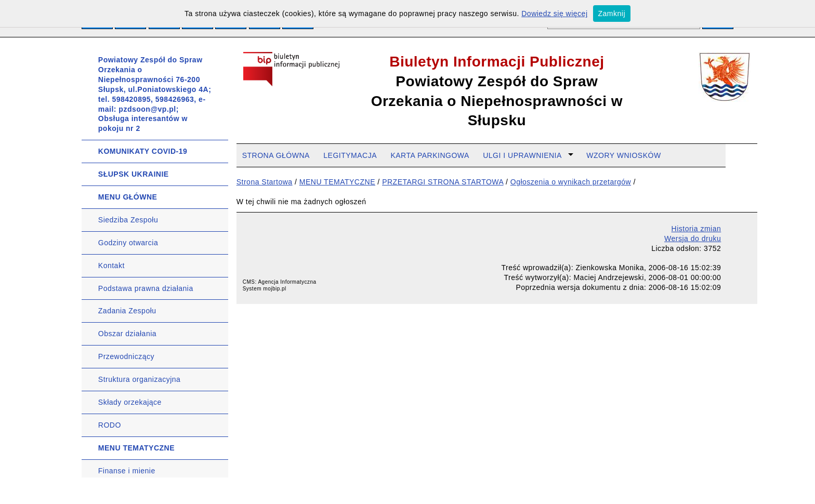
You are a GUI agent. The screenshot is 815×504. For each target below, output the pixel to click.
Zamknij (612, 14)
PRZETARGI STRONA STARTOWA (443, 182)
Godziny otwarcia (128, 243)
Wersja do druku (693, 238)
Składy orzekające (130, 402)
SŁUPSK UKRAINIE (134, 174)
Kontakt (111, 266)
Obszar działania (127, 334)
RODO (110, 425)
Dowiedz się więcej (554, 14)
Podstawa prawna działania (146, 288)
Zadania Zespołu (127, 311)
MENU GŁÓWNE (128, 197)
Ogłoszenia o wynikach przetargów (571, 182)
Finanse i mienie (127, 471)
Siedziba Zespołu (128, 220)
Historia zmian (696, 229)
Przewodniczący (126, 356)
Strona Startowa (265, 182)
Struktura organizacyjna (140, 379)
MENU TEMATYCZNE (136, 448)
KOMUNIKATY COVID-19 (143, 151)
